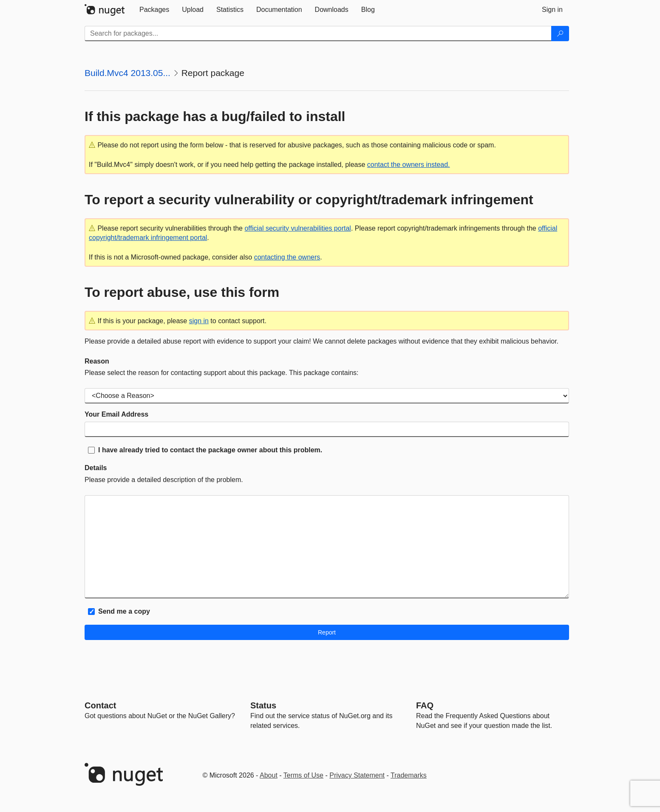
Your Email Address (116, 414)
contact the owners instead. (409, 165)
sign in (199, 321)
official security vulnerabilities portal (297, 228)
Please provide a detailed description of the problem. (164, 480)
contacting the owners (287, 257)
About (269, 775)
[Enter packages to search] (318, 34)
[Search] (560, 34)
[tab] (154, 10)
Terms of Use (303, 775)
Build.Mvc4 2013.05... (127, 73)
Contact (100, 705)
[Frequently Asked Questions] (425, 705)
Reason (97, 361)
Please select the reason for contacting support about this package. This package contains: (222, 373)
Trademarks (409, 775)
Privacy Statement (357, 775)
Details (96, 468)
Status (263, 705)
